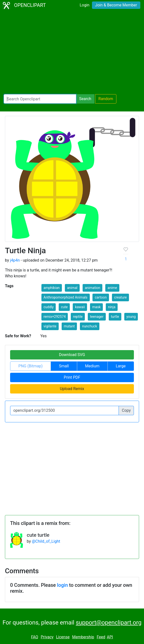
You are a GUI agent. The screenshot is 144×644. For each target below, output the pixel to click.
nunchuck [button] (90, 326)
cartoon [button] (101, 297)
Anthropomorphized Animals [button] (66, 297)
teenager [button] (97, 317)
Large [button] (121, 366)
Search (85, 99)
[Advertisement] (72, 53)
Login (84, 5)
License (63, 637)
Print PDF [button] (72, 377)
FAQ (35, 637)
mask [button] (96, 307)
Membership (83, 637)
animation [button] (92, 288)
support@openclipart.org (108, 623)
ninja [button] (112, 307)
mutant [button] (69, 326)
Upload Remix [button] (72, 389)
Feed (101, 637)
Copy (126, 410)
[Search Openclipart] (40, 99)
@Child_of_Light (46, 541)
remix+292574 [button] (55, 317)
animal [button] (72, 288)
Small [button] (64, 366)
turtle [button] (115, 317)
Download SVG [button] (72, 355)
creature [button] (120, 297)
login (62, 585)
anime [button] (112, 288)
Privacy (47, 637)
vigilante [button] (50, 326)
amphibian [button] (52, 288)
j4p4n (15, 260)
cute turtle (38, 535)
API (110, 637)
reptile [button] (78, 317)
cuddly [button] (49, 307)
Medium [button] (92, 366)
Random (106, 99)
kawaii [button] (80, 307)
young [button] (131, 317)
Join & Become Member (116, 5)
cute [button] (64, 307)
